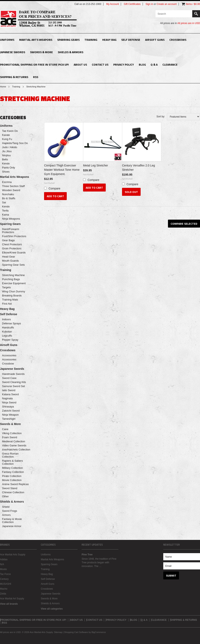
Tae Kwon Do (10, 131)
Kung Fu (7, 139)
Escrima (7, 182)
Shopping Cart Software (76, 632)
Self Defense (131, 40)
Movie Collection (12, 480)
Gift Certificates (132, 4)
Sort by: (161, 117)
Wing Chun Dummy (14, 291)
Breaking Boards (12, 296)
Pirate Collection (12, 476)
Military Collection (12, 468)
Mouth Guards (10, 261)
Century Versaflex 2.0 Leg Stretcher (138, 168)
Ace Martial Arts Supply (13, 555)
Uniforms (7, 40)
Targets (6, 287)
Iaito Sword (9, 390)
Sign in (149, 4)
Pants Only (9, 168)
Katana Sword (10, 394)
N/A (2, 564)
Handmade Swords (13, 374)
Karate (6, 135)
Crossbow (8, 364)
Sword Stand (10, 488)
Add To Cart (55, 196)
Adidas (4, 559)
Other (5, 496)
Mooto (3, 569)
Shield (6, 507)
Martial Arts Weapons (36, 40)
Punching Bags (11, 279)
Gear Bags (8, 240)
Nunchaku (8, 194)
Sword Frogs (10, 511)
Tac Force (5, 574)
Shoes (6, 172)
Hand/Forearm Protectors (11, 231)
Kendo (6, 163)
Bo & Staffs (9, 198)
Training (91, 40)
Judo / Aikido (10, 147)
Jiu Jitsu (7, 151)
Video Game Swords (14, 445)
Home (3, 87)
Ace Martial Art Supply (12, 599)
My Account (112, 4)
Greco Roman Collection (10, 455)
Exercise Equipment (14, 283)
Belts (5, 159)
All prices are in (189, 23)
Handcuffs (8, 328)
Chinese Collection (13, 492)
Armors (6, 515)
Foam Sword (10, 437)
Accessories (9, 355)
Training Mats (10, 300)
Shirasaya (8, 407)
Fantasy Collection (13, 472)
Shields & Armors (71, 52)
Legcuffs (7, 336)
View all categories (52, 609)
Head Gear (9, 257)
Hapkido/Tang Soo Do (15, 143)
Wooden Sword (11, 190)
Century (4, 579)
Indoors (6, 319)
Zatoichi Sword (11, 411)
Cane (5, 429)
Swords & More (41, 52)
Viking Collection (12, 433)
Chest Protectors (12, 244)
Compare (54, 188)
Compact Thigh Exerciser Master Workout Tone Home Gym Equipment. (62, 170)
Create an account (167, 4)
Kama (6, 215)
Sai (4, 202)
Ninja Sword (9, 402)
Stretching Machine (13, 275)
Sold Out (131, 192)
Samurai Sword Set (13, 386)
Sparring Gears (68, 40)
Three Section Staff (13, 186)
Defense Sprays (12, 323)
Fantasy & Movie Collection (12, 521)
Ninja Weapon (10, 415)
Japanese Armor (12, 526)
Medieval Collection (14, 441)
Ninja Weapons (11, 219)
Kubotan (7, 332)
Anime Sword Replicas (15, 484)
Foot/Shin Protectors (14, 236)
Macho (4, 589)
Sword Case (9, 378)
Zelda (3, 594)
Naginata (7, 398)
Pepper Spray (10, 340)
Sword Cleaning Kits (14, 382)
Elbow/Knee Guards (14, 253)
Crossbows (178, 40)
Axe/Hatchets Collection (16, 450)
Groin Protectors (12, 248)
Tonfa (5, 211)
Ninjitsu (6, 155)
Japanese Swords (13, 52)
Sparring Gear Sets (13, 265)
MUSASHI (6, 584)
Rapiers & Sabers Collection (12, 462)
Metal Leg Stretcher (96, 165)
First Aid (7, 304)
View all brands (9, 604)
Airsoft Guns (155, 40)
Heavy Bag (109, 40)
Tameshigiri (9, 419)
